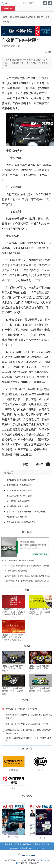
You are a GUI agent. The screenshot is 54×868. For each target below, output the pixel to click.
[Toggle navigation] (7, 3)
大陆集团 (13, 770)
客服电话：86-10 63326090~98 (32, 848)
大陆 (12, 17)
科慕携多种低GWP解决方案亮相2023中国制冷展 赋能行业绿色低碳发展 (28, 732)
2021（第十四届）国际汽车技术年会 (19, 561)
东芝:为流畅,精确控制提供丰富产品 (21, 522)
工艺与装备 (40, 838)
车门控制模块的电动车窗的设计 (20, 501)
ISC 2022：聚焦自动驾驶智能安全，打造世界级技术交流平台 (28, 740)
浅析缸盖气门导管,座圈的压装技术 (21, 480)
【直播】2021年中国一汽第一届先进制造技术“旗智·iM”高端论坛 (13, 637)
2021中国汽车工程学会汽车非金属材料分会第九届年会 (27, 566)
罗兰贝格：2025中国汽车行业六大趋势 (21, 709)
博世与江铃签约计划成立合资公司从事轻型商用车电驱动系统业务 (29, 717)
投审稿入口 (8, 8)
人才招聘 (36, 844)
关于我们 (18, 844)
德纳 (17, 17)
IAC (43, 17)
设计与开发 (13, 837)
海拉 (38, 17)
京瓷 (47, 17)
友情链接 (14, 848)
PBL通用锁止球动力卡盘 (17, 517)
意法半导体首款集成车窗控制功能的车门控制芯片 (27, 512)
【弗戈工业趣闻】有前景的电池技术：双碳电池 (40, 668)
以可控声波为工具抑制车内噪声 (20, 490)
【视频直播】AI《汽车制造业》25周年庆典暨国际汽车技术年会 (40, 612)
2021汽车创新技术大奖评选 (16, 571)
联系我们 (27, 844)
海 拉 (40, 770)
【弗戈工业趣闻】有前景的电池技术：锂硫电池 (40, 691)
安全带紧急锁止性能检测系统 (19, 485)
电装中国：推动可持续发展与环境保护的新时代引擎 (27, 724)
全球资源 (45, 844)
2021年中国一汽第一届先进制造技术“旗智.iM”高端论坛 (27, 581)
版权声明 (9, 844)
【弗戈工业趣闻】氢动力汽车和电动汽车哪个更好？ (13, 668)
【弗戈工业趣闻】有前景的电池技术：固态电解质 (13, 691)
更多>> (5, 589)
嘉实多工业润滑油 (28, 17)
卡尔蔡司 (7, 22)
